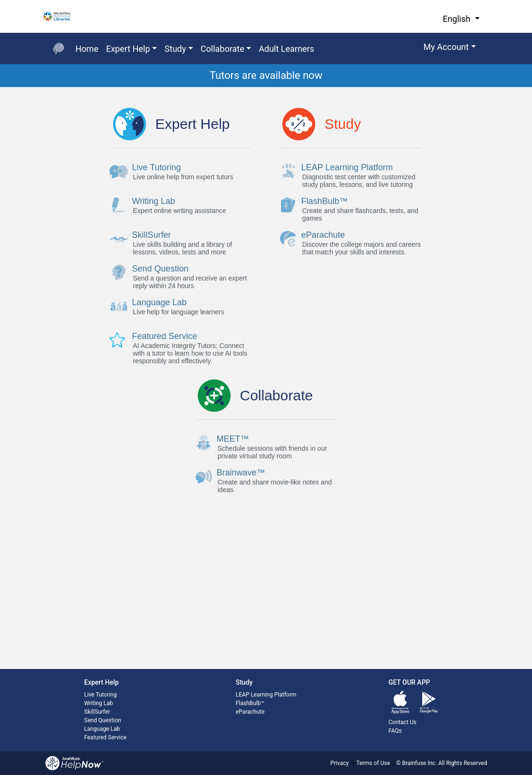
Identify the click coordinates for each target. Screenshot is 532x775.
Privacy (340, 763)
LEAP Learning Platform (266, 695)
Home (87, 49)
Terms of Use (373, 763)
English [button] (458, 19)
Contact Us (402, 722)
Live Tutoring (100, 695)
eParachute (250, 712)
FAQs (395, 731)
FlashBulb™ (250, 703)
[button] (450, 48)
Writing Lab (98, 703)
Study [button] (175, 49)
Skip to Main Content (0, 0)
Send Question (103, 720)
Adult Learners (286, 49)
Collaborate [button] (222, 49)
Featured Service (105, 737)
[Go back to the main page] (58, 48)
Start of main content (0, 87)
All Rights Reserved (462, 763)
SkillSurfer (97, 712)
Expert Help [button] (128, 49)
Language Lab (102, 729)
